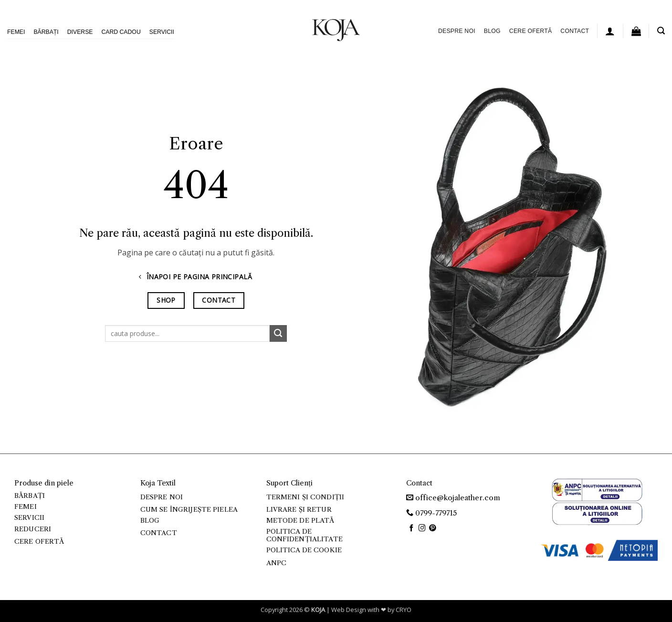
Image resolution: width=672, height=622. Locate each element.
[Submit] (278, 334)
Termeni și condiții (305, 497)
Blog (492, 31)
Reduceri (33, 529)
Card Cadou (121, 32)
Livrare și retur (299, 510)
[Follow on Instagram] (422, 528)
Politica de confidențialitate (304, 535)
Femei (16, 32)
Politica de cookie (304, 550)
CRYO (404, 610)
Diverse (80, 32)
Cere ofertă (530, 31)
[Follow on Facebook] (412, 528)
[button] (610, 31)
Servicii (162, 32)
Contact (575, 31)
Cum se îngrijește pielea (189, 510)
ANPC (277, 563)
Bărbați (46, 32)
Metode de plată (300, 521)
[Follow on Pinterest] (433, 528)
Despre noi (457, 31)
